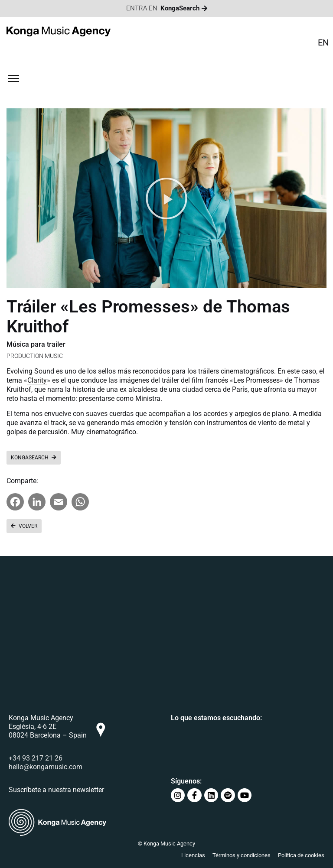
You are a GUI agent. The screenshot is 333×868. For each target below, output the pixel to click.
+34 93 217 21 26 (36, 758)
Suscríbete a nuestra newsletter (56, 790)
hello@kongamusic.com (46, 767)
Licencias (193, 855)
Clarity (37, 380)
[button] (166, 198)
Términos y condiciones (242, 855)
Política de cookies (301, 855)
